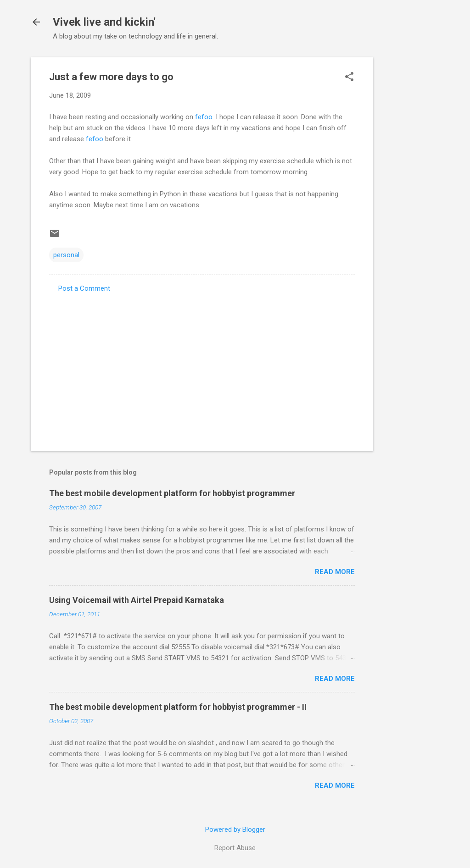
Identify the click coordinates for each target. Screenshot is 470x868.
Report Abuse (235, 848)
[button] (349, 77)
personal (66, 255)
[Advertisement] (410, 195)
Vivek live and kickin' (104, 22)
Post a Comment (84, 288)
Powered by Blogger (235, 829)
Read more (335, 572)
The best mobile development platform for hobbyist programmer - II (178, 707)
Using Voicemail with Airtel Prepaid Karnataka (137, 600)
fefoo (204, 117)
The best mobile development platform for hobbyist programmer (172, 493)
